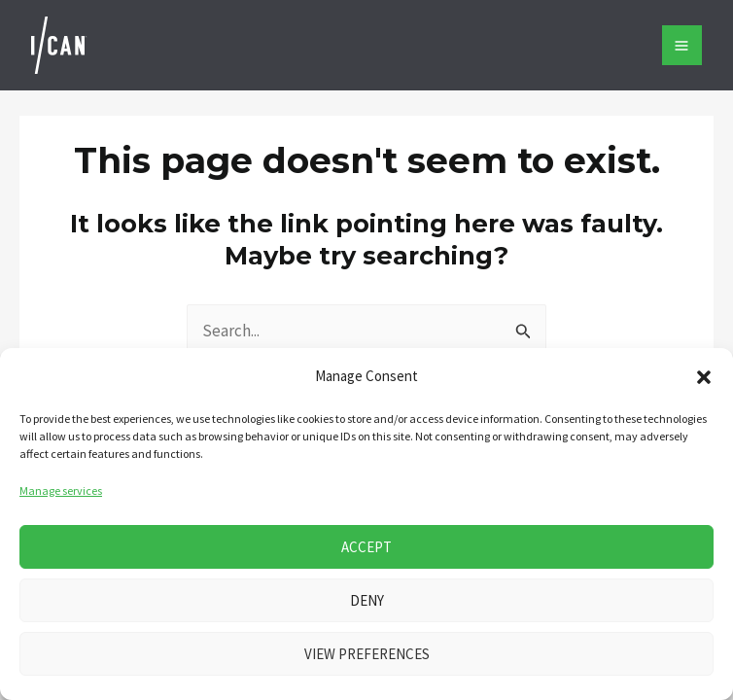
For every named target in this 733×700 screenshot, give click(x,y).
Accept (366, 547)
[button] (704, 377)
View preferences (367, 654)
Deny (367, 600)
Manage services (61, 490)
